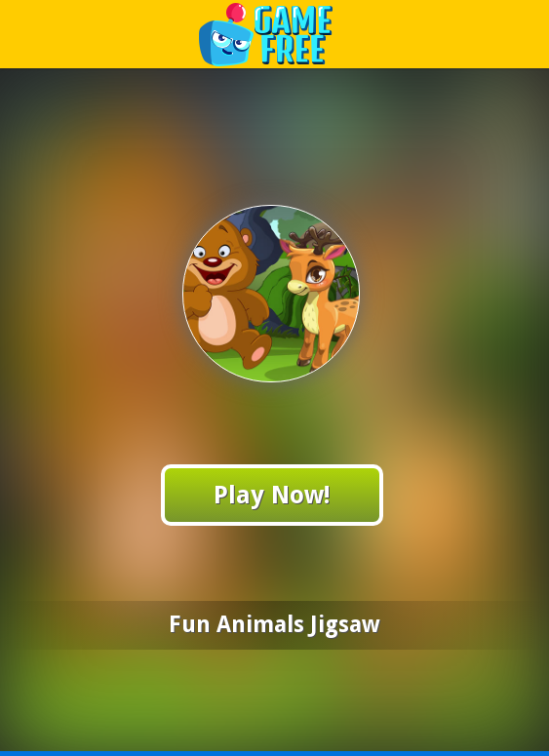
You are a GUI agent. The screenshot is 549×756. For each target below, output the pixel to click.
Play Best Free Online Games (275, 34)
